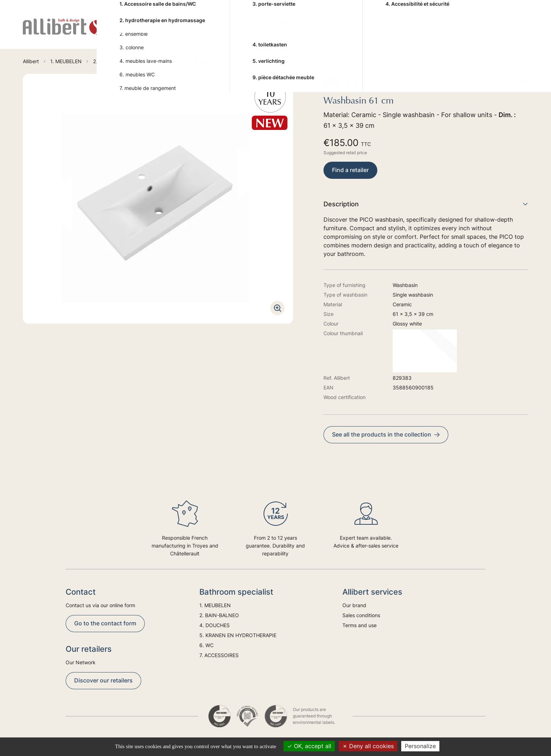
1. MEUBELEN (150, 32)
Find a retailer (350, 170)
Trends (488, 32)
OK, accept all (309, 746)
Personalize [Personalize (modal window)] (420, 746)
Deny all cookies (368, 746)
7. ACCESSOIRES (433, 32)
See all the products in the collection (386, 434)
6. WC (392, 32)
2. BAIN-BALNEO (203, 32)
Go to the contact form (105, 623)
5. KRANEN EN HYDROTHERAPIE (328, 32)
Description (426, 204)
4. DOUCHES (254, 32)
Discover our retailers (103, 680)
